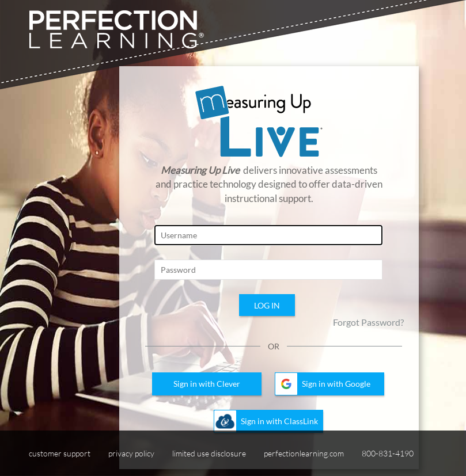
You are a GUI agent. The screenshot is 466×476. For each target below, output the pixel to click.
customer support (60, 453)
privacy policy (131, 453)
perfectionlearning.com (304, 453)
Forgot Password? (368, 322)
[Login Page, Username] (268, 235)
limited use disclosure (209, 453)
